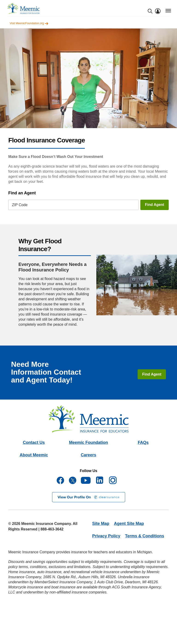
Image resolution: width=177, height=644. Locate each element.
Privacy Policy (106, 536)
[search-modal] (150, 11)
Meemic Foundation (88, 442)
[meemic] (24, 8)
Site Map (101, 524)
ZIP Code (20, 205)
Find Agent (155, 205)
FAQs (143, 442)
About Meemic (34, 455)
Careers (88, 455)
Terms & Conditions (145, 536)
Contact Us (34, 442)
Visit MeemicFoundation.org (29, 23)
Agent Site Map (129, 524)
